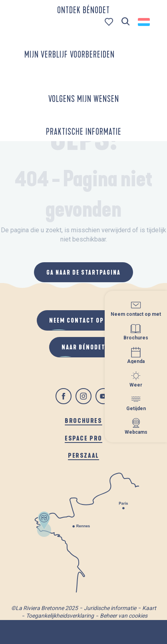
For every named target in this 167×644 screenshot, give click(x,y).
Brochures (83, 420)
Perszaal (83, 455)
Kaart (149, 608)
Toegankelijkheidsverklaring (60, 616)
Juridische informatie (110, 608)
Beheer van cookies (124, 616)
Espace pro (83, 438)
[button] (126, 22)
